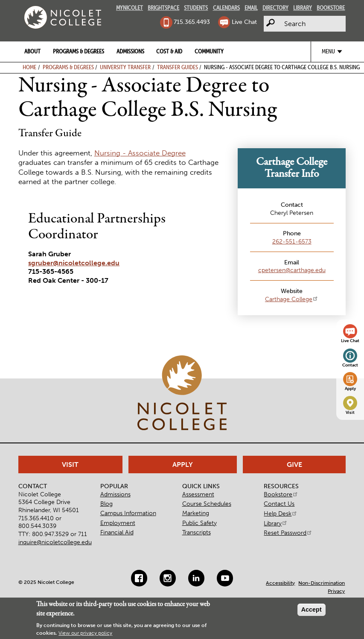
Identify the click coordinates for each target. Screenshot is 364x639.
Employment (118, 523)
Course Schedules (207, 504)
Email (251, 8)
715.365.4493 (192, 22)
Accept (312, 610)
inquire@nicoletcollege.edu (55, 542)
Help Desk (281, 513)
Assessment (198, 494)
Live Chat (244, 22)
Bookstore (331, 8)
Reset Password (288, 533)
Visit (350, 413)
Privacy (336, 591)
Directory (275, 8)
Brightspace (163, 8)
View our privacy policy (85, 633)
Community (209, 51)
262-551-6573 (292, 241)
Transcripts (197, 532)
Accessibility (280, 583)
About (32, 51)
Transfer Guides (178, 67)
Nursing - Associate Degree (140, 153)
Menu (328, 51)
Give (294, 465)
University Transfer (125, 67)
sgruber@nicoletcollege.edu (74, 263)
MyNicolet (130, 8)
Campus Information (128, 513)
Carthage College (292, 299)
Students (196, 8)
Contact (350, 365)
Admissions (130, 51)
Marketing (196, 513)
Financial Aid (117, 532)
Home (29, 67)
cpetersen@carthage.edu (292, 270)
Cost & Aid (169, 51)
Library (303, 8)
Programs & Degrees (79, 51)
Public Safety (199, 523)
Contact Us (279, 504)
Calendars (226, 8)
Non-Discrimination (322, 583)
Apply (350, 389)
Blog (106, 504)
